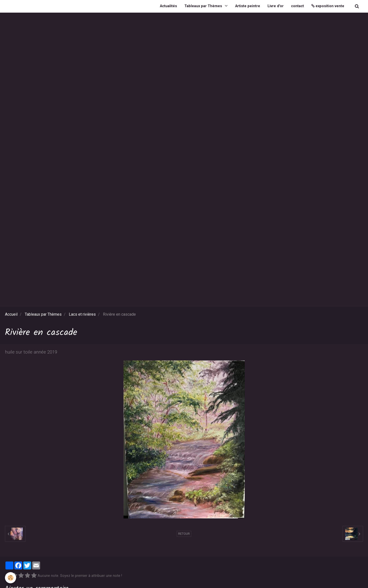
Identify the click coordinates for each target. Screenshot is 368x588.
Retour (184, 534)
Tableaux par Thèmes (204, 6)
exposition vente (328, 6)
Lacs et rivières (82, 314)
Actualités (168, 6)
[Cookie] (11, 578)
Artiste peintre (248, 6)
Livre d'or (276, 6)
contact (297, 6)
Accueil (11, 314)
